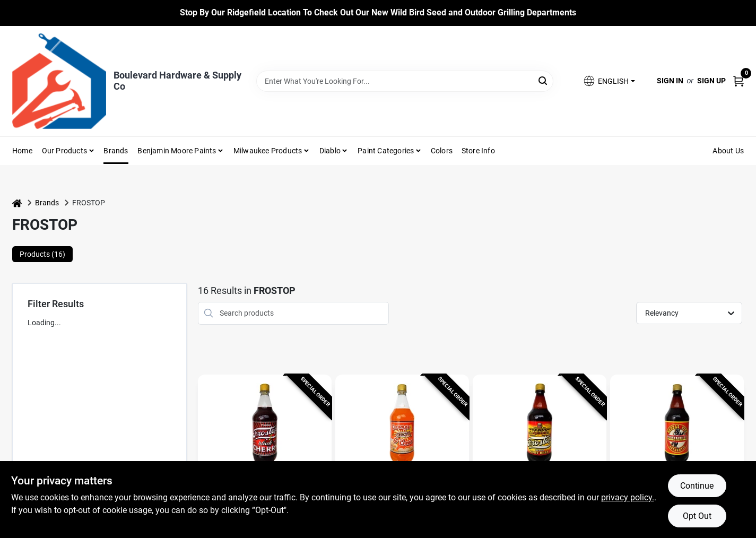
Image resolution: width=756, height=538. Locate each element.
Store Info (478, 151)
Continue (697, 486)
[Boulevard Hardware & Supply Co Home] (59, 81)
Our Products (64, 151)
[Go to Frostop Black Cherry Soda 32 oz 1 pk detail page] (265, 426)
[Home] (17, 203)
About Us (728, 151)
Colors (442, 151)
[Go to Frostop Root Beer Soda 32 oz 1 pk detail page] (540, 426)
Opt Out (697, 516)
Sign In (670, 81)
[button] (609, 81)
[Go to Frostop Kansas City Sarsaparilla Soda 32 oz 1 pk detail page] (677, 426)
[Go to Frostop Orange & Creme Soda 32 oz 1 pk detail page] (402, 426)
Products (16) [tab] (42, 254)
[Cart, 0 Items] (738, 81)
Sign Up (711, 81)
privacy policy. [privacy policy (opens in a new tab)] (628, 497)
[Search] (544, 80)
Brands (116, 151)
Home (22, 151)
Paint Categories (386, 151)
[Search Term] (405, 81)
